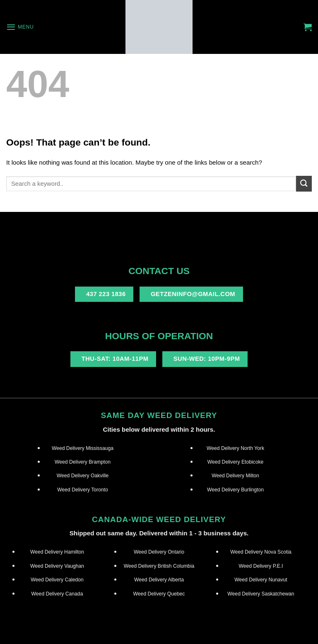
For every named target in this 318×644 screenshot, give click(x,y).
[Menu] (20, 27)
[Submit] (304, 183)
